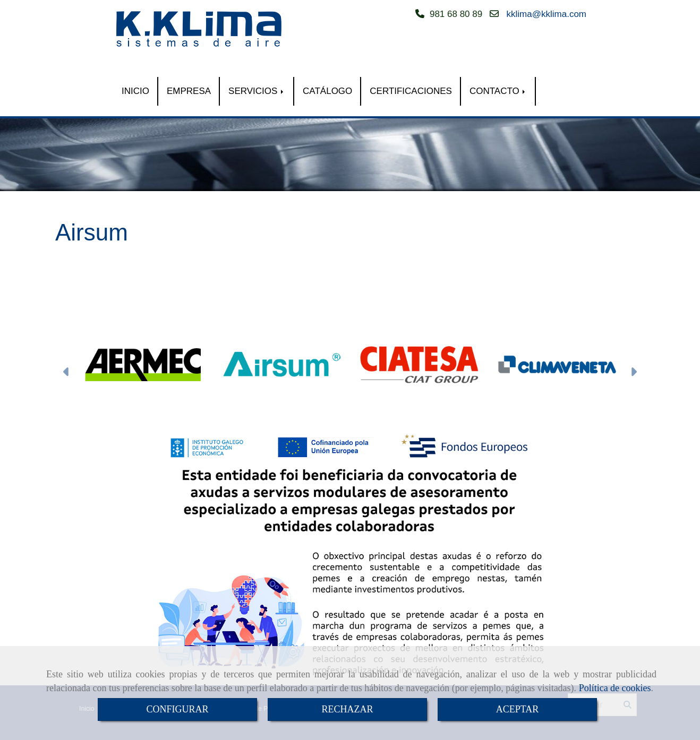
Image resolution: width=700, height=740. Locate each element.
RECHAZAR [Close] (347, 709)
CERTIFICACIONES (411, 91)
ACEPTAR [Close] (518, 709)
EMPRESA (189, 91)
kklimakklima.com (547, 14)
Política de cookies (615, 688)
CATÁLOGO (327, 91)
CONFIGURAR (177, 709)
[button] (67, 373)
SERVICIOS (257, 91)
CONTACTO (498, 91)
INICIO (135, 91)
